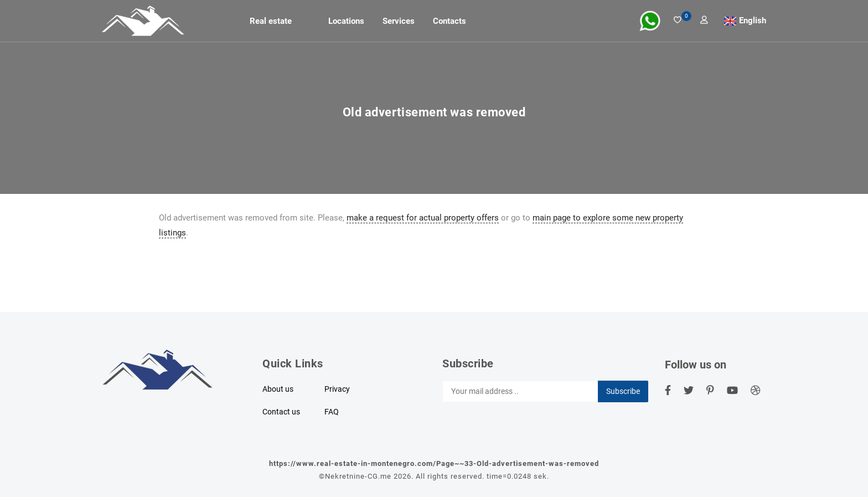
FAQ (332, 412)
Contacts (449, 21)
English (753, 21)
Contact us (281, 412)
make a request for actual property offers (423, 218)
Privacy (337, 389)
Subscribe (623, 391)
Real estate (271, 21)
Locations (346, 21)
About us (278, 389)
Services (399, 21)
